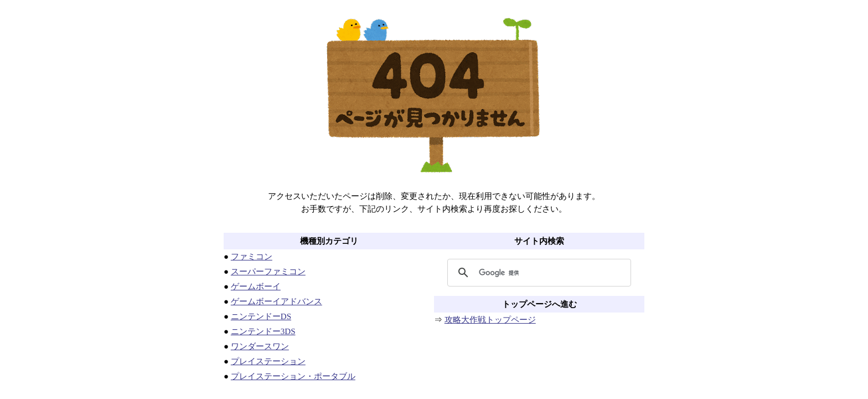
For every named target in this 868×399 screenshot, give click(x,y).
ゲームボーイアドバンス (277, 301)
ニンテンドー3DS (263, 331)
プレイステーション (268, 361)
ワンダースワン (260, 346)
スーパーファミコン (268, 272)
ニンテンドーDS (261, 316)
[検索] (538, 273)
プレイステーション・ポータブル (293, 376)
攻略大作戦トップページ (490, 320)
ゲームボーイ (256, 287)
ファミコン (252, 257)
